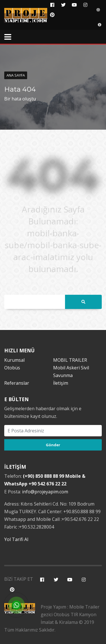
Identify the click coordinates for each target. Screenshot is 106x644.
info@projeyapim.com (45, 492)
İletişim (61, 383)
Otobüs (12, 368)
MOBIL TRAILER (70, 360)
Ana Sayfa (16, 75)
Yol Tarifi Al (16, 539)
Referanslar (17, 383)
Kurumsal (14, 360)
